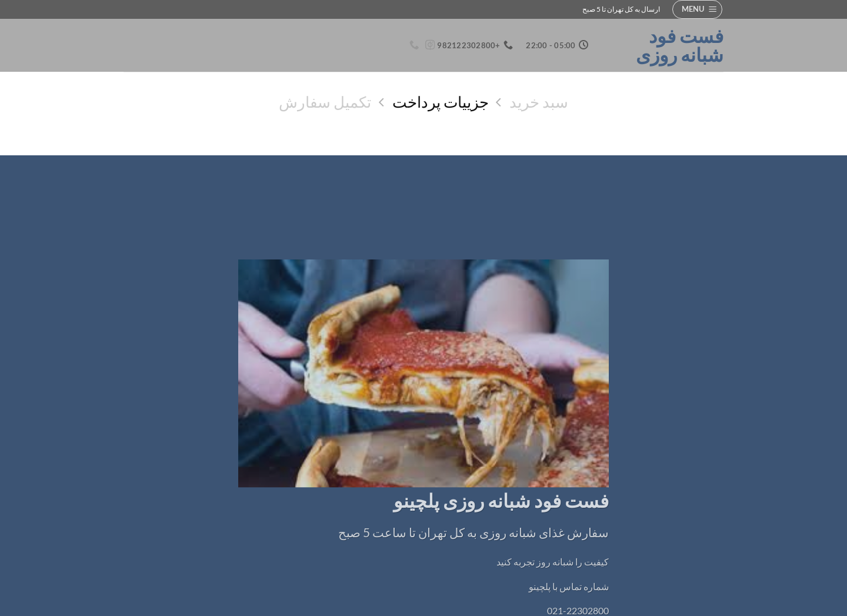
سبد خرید (539, 102)
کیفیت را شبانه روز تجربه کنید (553, 562)
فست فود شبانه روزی (680, 45)
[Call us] (414, 45)
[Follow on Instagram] (429, 45)
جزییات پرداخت (441, 102)
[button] (697, 9)
